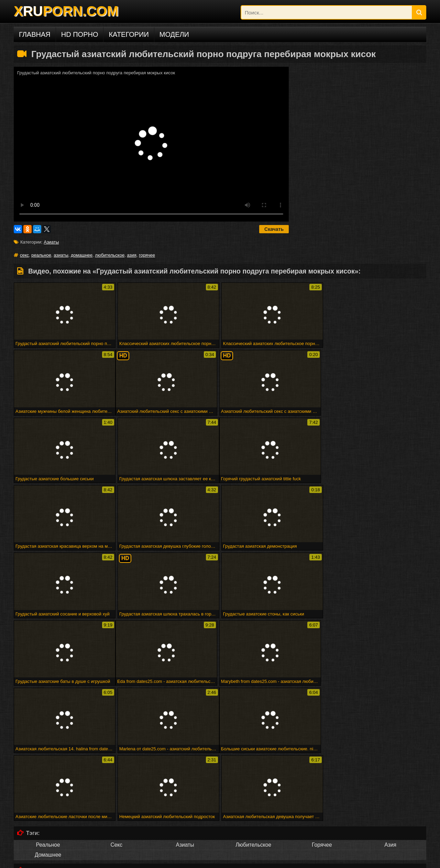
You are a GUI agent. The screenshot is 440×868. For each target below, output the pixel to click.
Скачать (274, 229)
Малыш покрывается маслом (144, 799)
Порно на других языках (58, 818)
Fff (159, 784)
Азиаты (51, 242)
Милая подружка (35, 784)
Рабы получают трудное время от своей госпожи (105, 784)
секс (24, 255)
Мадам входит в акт (220, 789)
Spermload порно (254, 756)
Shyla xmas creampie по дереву (209, 799)
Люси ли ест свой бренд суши (367, 794)
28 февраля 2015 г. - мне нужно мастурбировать (214, 784)
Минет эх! (131, 794)
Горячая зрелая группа (266, 789)
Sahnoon (117, 746)
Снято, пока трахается (314, 789)
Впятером (48, 746)
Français (185, 831)
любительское (110, 255)
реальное (41, 255)
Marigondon (185, 746)
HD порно (80, 34)
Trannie (185, 756)
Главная (35, 34)
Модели (174, 34)
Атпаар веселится (179, 789)
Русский (253, 831)
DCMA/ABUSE (62, 860)
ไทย (322, 831)
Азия (390, 709)
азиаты (61, 255)
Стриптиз (48, 756)
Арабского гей (390, 746)
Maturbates (322, 756)
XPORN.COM (66, 11)
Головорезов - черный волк (171, 794)
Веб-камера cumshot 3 (289, 784)
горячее (147, 255)
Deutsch (116, 831)
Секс (116, 709)
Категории (129, 34)
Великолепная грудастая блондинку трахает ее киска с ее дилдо (268, 794)
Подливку (117, 756)
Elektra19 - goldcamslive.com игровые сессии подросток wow (96, 789)
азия (131, 255)
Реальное (48, 709)
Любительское (253, 709)
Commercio (322, 746)
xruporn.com (31, 860)
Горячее (322, 709)
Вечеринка (254, 746)
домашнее (82, 255)
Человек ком (390, 756)
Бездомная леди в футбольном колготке (78, 794)
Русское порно (48, 831)
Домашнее (48, 719)
